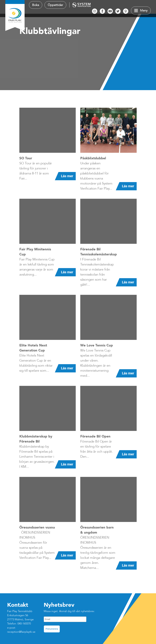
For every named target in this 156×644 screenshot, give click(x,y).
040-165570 (24, 624)
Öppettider (55, 5)
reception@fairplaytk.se (21, 632)
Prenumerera (52, 629)
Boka (36, 5)
